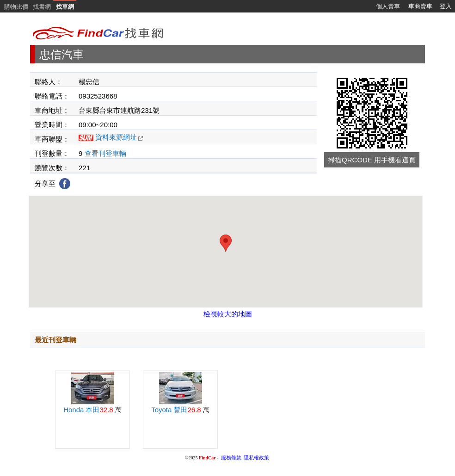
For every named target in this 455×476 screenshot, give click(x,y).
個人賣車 (388, 6)
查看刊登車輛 (105, 153)
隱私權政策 (256, 458)
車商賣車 (420, 6)
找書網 (42, 7)
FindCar (207, 458)
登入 (446, 6)
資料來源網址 (119, 137)
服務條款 (231, 458)
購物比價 (16, 7)
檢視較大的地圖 (228, 314)
